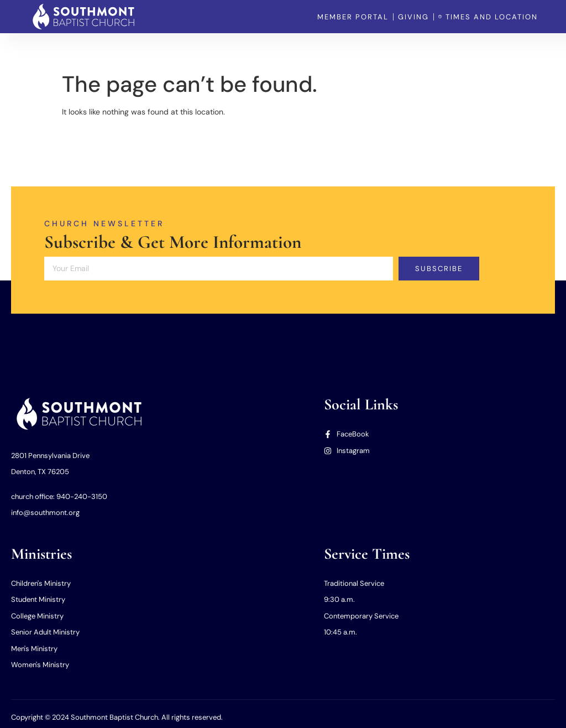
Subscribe (439, 269)
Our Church (203, 50)
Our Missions (329, 50)
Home (155, 50)
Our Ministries (265, 50)
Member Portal (395, 50)
